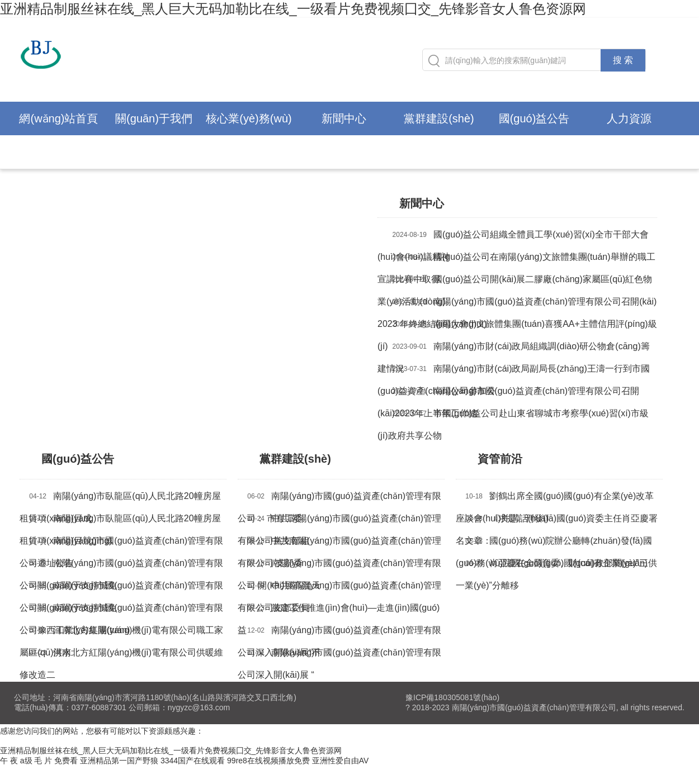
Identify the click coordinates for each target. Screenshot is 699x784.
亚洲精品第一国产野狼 (119, 761)
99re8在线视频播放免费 (268, 761)
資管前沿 (502, 459)
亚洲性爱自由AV (341, 761)
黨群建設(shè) (439, 118)
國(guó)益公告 (534, 118)
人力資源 (629, 118)
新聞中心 (344, 118)
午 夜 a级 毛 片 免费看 (39, 761)
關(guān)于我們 (154, 118)
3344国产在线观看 (193, 761)
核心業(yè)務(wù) (249, 118)
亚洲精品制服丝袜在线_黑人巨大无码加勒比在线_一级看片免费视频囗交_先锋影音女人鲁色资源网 (293, 9)
